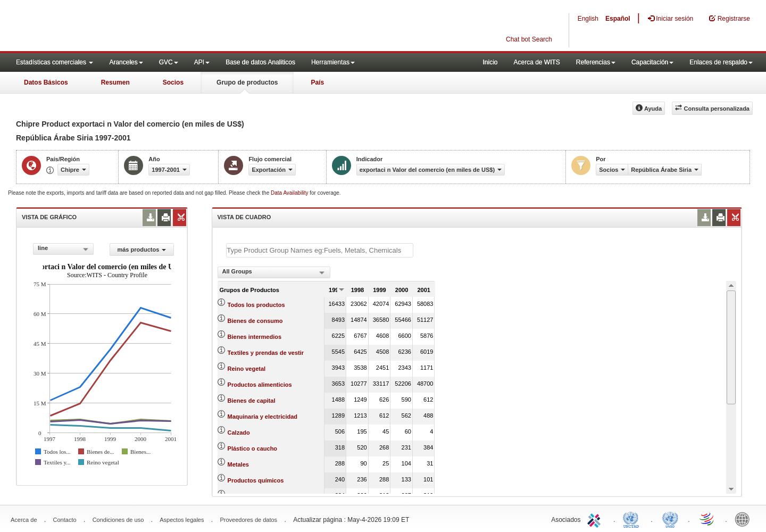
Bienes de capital (252, 401)
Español (618, 19)
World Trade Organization (707, 519)
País (317, 82)
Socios (173, 82)
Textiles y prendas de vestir (266, 353)
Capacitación (652, 62)
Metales (238, 464)
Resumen (115, 82)
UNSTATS (670, 519)
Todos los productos (256, 305)
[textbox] (320, 250)
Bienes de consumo (255, 321)
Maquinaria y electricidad (263, 417)
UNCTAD (633, 519)
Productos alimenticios (260, 385)
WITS (106, 27)
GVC (169, 62)
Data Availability (290, 193)
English (588, 19)
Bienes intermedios (255, 337)
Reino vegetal (247, 369)
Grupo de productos (247, 82)
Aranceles (126, 62)
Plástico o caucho (253, 448)
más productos (141, 250)
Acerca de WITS (536, 62)
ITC (596, 519)
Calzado (239, 433)
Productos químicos (256, 480)
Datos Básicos (46, 82)
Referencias (596, 62)
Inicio (490, 62)
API (202, 62)
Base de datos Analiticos (260, 62)
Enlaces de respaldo (721, 62)
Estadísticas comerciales (55, 62)
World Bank (745, 519)
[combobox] (63, 249)
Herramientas (333, 62)
